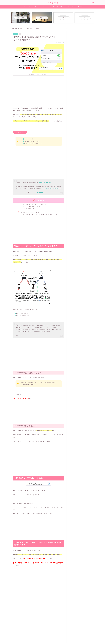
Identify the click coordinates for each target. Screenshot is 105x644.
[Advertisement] (39, 90)
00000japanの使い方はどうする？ (31, 207)
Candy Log (52, 3)
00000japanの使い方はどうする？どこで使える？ (34, 204)
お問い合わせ (80, 7)
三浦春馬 (60, 7)
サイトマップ (69, 7)
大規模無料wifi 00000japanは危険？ (30, 212)
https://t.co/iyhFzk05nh (45, 182)
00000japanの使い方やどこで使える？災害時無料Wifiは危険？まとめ (39, 214)
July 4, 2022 (40, 192)
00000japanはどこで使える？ (30, 209)
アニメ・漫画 (32, 7)
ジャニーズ (51, 7)
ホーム (23, 7)
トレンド (42, 7)
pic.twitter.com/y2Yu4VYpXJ (53, 188)
